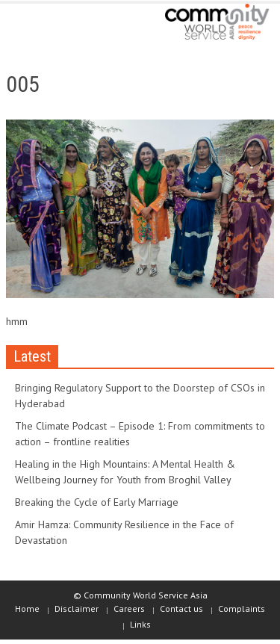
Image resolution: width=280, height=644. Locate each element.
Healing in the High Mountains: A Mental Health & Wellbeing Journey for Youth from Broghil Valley (125, 472)
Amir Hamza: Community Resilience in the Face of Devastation (124, 532)
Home (27, 609)
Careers (129, 609)
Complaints (242, 609)
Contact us (181, 609)
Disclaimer (77, 609)
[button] (57, 24)
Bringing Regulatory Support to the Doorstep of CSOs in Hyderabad (140, 396)
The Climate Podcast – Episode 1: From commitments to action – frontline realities (140, 434)
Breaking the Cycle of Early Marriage (97, 502)
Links (140, 624)
